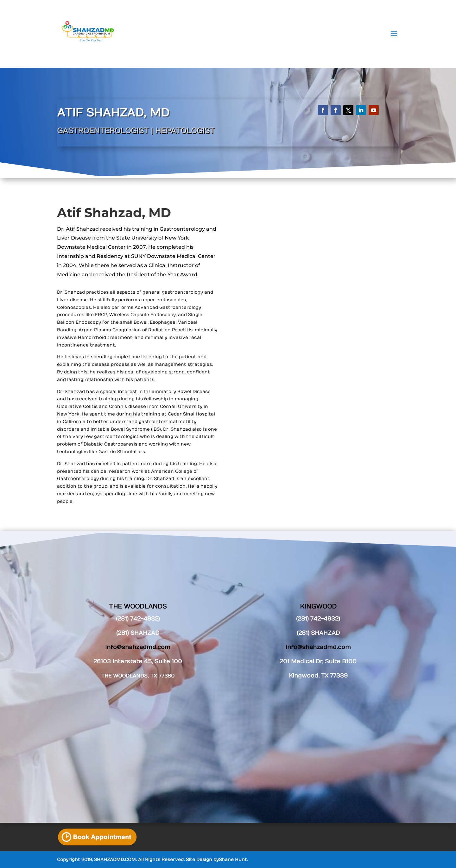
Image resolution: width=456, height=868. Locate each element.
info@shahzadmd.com (318, 647)
